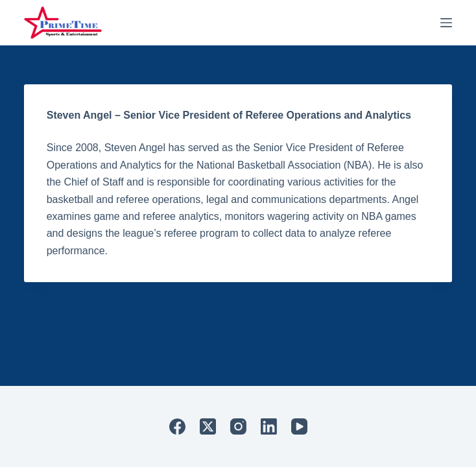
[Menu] (446, 23)
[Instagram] (238, 426)
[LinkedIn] (269, 426)
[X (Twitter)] (208, 426)
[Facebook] (177, 426)
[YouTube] (299, 426)
